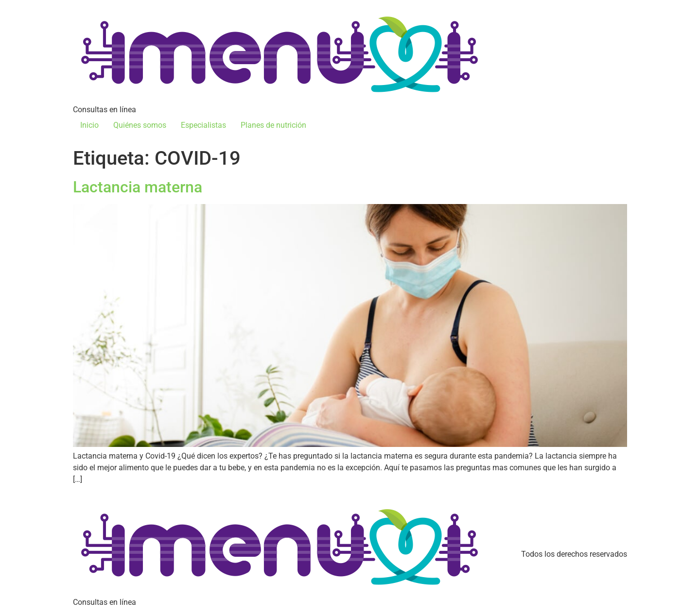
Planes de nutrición (273, 125)
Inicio (89, 125)
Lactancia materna (138, 187)
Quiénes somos (140, 125)
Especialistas (203, 125)
